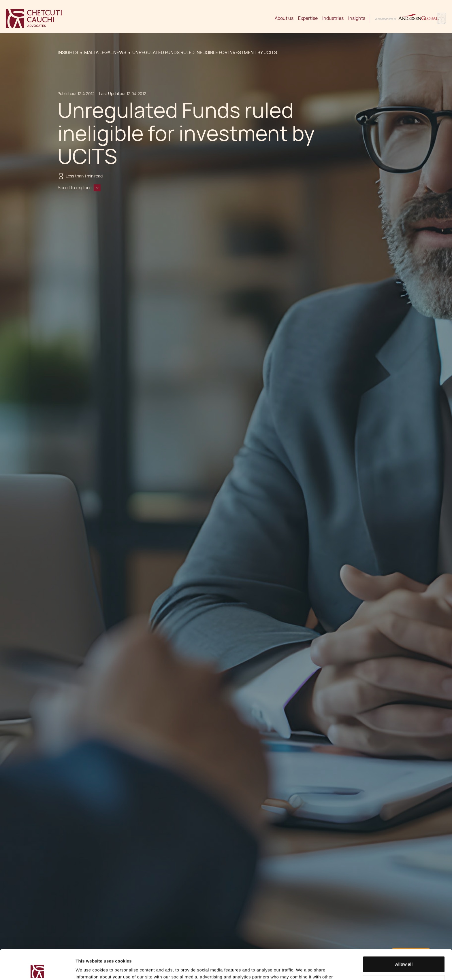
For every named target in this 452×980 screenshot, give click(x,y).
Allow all (404, 933)
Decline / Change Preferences (404, 952)
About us (284, 18)
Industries (333, 18)
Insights (357, 18)
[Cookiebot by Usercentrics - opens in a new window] (37, 969)
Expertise (308, 18)
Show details (89, 969)
